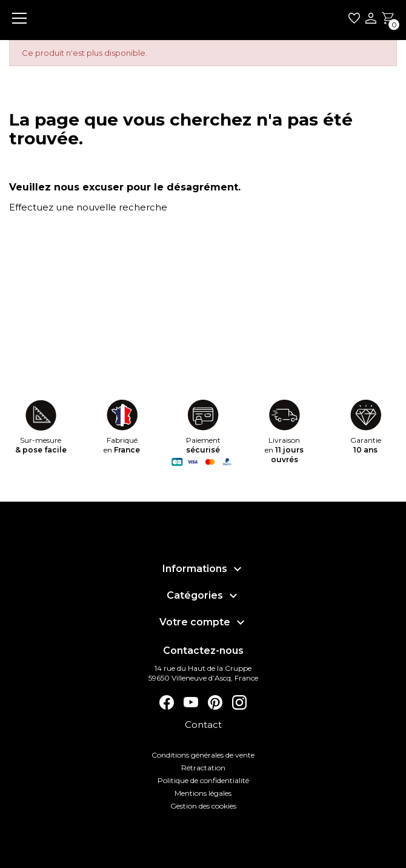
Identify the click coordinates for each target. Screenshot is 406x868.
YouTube (191, 702)
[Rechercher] (182, 234)
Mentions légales (203, 793)
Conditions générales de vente (203, 755)
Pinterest (215, 702)
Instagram (239, 702)
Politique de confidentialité (203, 780)
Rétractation (203, 768)
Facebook (167, 702)
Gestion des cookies (203, 806)
